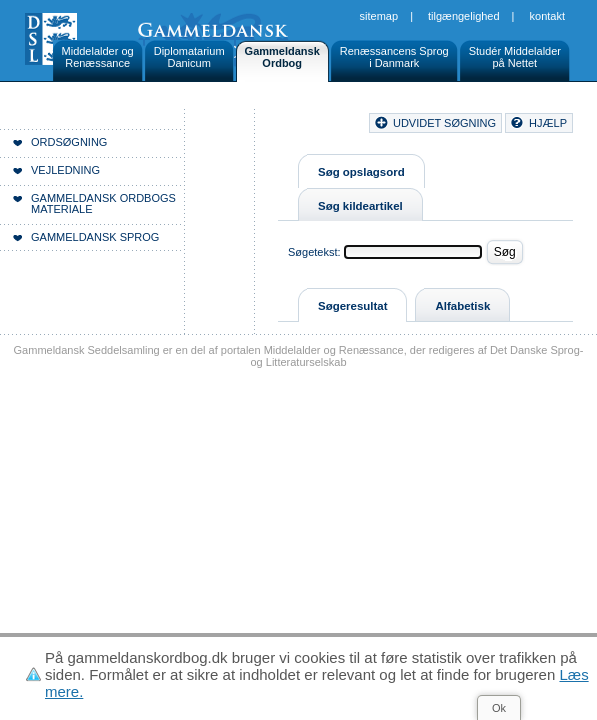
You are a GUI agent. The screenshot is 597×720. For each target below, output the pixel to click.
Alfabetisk (462, 306)
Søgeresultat (352, 306)
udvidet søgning (444, 123)
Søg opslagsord (361, 172)
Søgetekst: (314, 252)
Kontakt (547, 16)
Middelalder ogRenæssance (98, 57)
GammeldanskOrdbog (282, 57)
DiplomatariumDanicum (189, 57)
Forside (235, 150)
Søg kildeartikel (360, 206)
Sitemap (379, 16)
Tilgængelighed (464, 16)
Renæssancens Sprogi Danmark (394, 57)
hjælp (548, 123)
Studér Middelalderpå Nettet (515, 57)
